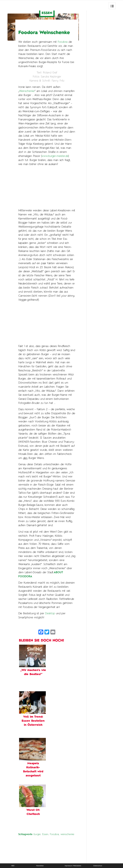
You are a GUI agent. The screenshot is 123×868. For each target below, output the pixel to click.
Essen (45, 834)
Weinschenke (27, 91)
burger (37, 834)
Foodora (63, 42)
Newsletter (40, 866)
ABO (13, 866)
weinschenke (67, 834)
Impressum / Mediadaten (73, 866)
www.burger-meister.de (55, 156)
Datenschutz (98, 866)
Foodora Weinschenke (44, 33)
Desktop (50, 614)
